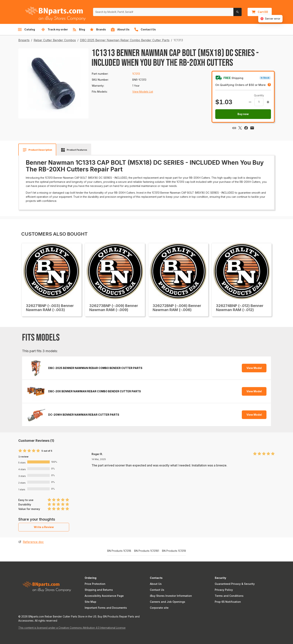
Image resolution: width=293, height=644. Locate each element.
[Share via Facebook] (246, 128)
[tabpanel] (146, 181)
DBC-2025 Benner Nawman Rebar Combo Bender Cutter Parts (125, 40)
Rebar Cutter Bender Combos (55, 40)
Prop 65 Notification (228, 602)
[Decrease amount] (250, 102)
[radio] (20, 451)
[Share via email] (252, 128)
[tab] (37, 150)
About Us (156, 584)
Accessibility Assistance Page (104, 596)
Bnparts (24, 40)
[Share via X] (240, 128)
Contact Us (157, 590)
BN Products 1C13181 (147, 551)
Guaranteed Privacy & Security (235, 584)
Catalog (26, 30)
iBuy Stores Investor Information (171, 596)
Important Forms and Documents (106, 608)
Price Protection (95, 584)
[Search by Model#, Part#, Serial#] (163, 12)
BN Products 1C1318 (119, 551)
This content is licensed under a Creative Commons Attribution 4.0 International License (72, 628)
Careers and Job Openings (168, 602)
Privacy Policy (224, 590)
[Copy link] (234, 128)
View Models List (143, 92)
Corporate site (159, 608)
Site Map (90, 602)
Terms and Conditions (229, 596)
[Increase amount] (268, 102)
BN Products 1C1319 (174, 551)
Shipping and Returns (99, 590)
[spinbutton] (259, 102)
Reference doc (33, 542)
